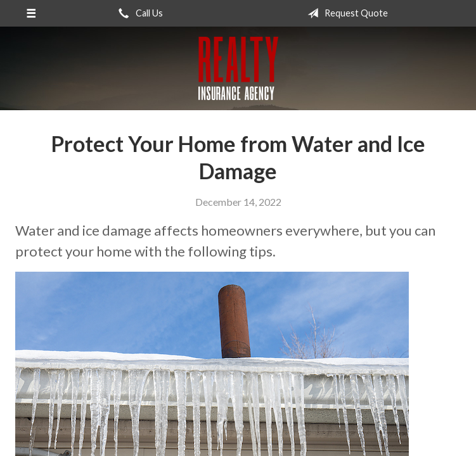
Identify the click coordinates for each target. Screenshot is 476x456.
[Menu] (31, 13)
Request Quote (345, 13)
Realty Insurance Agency (238, 68)
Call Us (138, 13)
